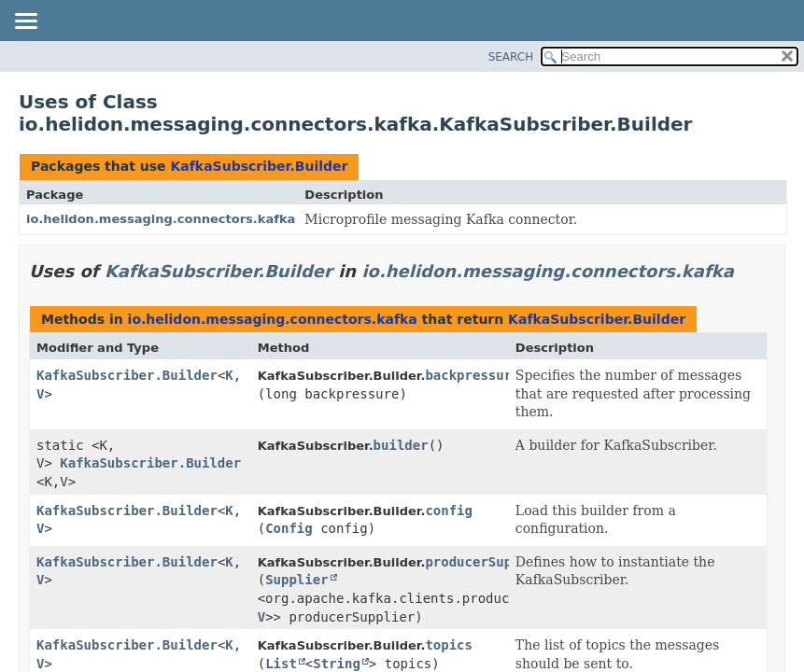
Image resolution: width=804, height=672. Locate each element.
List (281, 664)
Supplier (296, 580)
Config (289, 528)
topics (449, 645)
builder (401, 445)
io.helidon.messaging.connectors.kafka (161, 219)
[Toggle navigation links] (25, 22)
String (337, 664)
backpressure (472, 375)
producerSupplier (488, 562)
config (449, 511)
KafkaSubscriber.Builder (259, 166)
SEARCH (511, 57)
